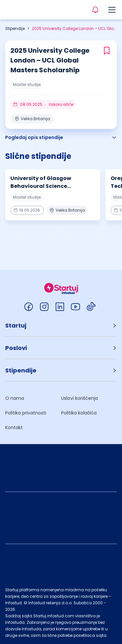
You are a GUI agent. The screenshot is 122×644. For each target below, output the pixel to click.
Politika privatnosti (26, 413)
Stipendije (15, 28)
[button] (61, 325)
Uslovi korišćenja (80, 398)
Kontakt (14, 427)
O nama (15, 398)
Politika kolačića (79, 413)
